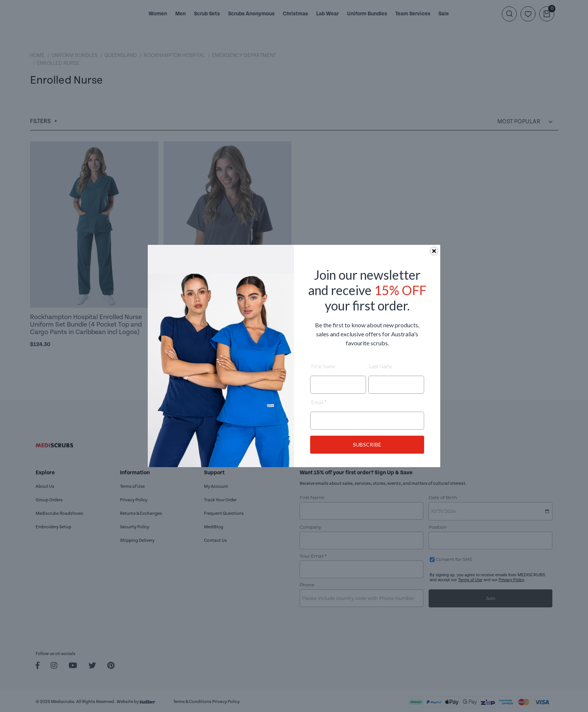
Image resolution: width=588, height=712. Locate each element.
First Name (323, 366)
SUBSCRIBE (367, 444)
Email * (319, 402)
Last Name (381, 366)
